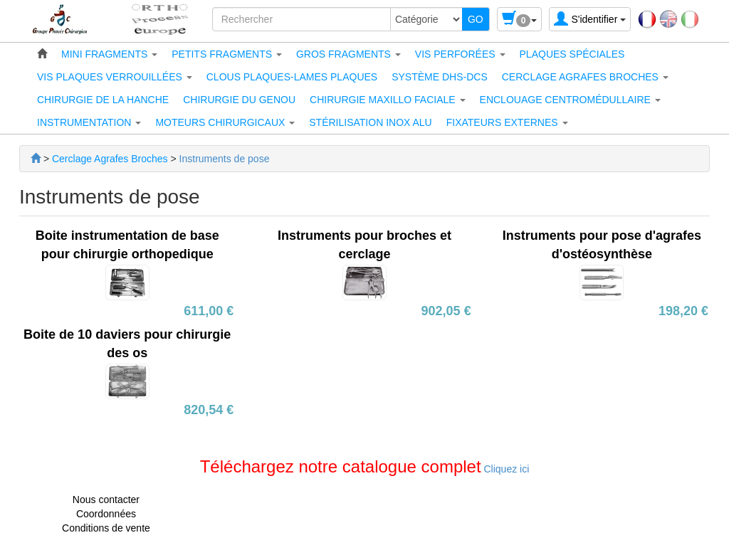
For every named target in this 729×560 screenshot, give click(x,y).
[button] (109, 54)
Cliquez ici (505, 469)
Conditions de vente (106, 528)
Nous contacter (106, 500)
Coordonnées (106, 514)
